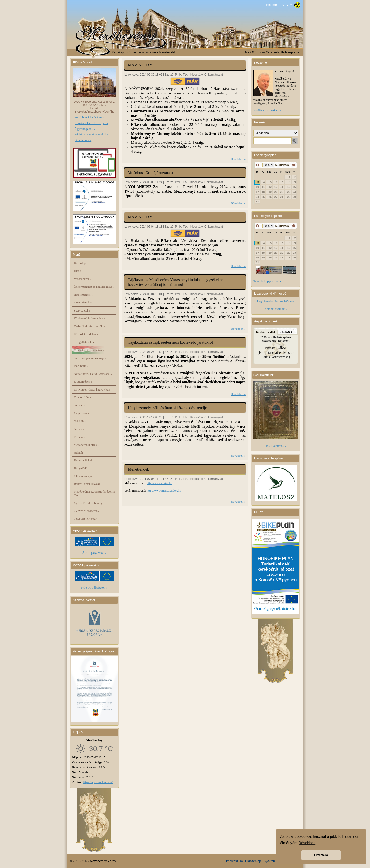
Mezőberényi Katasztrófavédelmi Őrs (94, 493)
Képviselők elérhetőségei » (91, 123)
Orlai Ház (80, 421)
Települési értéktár (85, 519)
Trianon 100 (82, 397)
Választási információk (89, 350)
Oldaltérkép (253, 861)
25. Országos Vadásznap (90, 358)
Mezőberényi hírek (87, 445)
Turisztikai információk (89, 326)
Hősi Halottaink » (276, 446)
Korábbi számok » (275, 309)
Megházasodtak (266, 332)
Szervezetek (82, 310)
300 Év (79, 405)
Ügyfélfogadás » (85, 129)
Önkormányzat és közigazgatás (94, 287)
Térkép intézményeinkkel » (91, 134)
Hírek (77, 271)
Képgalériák (81, 468)
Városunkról (83, 279)
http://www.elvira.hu (159, 483)
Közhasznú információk (90, 318)
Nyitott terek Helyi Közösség (93, 374)
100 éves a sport (84, 476)
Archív (79, 429)
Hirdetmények (84, 295)
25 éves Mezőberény (87, 511)
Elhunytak (286, 332)
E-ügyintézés (83, 381)
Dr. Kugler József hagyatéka (92, 390)
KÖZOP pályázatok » (94, 588)
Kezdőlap (118, 52)
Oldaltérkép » (83, 140)
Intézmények (83, 302)
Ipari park (81, 366)
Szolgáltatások (84, 342)
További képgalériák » (267, 281)
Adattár (78, 453)
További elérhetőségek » (90, 117)
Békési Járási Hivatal (87, 484)
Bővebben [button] (307, 843)
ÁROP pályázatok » (94, 553)
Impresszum (234, 861)
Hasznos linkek (83, 460)
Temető (80, 437)
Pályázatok (82, 413)
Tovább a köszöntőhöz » (267, 110)
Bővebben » (238, 159)
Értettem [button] (321, 855)
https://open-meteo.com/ (98, 782)
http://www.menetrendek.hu (164, 491)
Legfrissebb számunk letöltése (275, 301)
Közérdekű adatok (86, 334)
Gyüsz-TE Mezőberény (88, 503)
